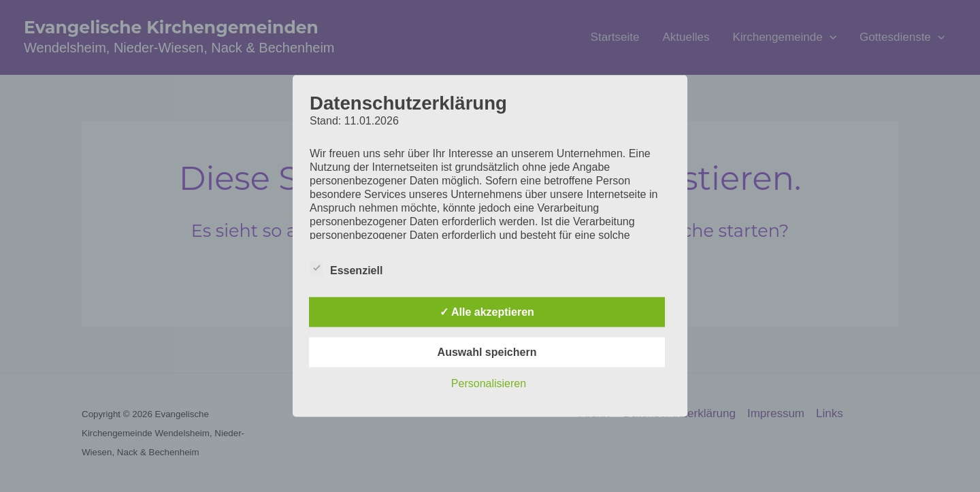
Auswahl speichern (487, 352)
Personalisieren (489, 383)
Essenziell (346, 268)
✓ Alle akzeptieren (487, 312)
